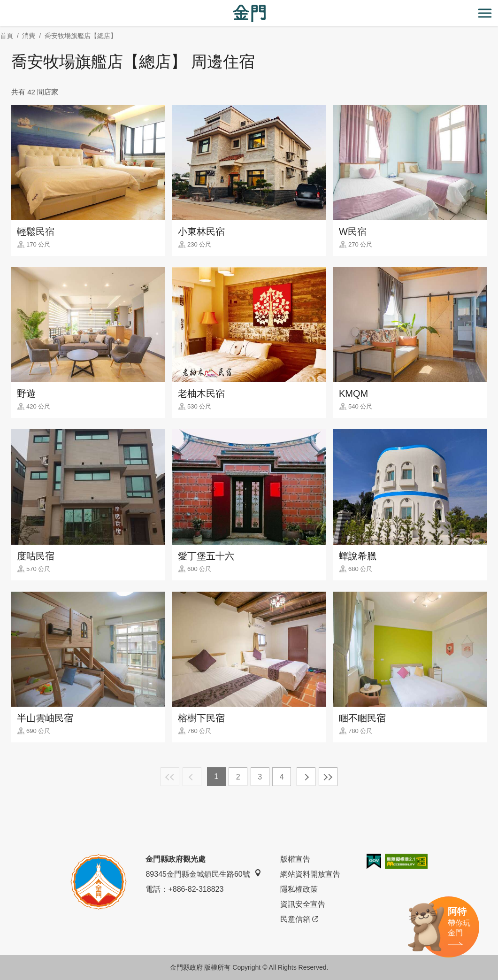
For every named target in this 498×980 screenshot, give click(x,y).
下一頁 (306, 777)
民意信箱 (299, 919)
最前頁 (170, 777)
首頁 (7, 36)
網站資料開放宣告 (310, 874)
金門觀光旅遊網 (249, 13)
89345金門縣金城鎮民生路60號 (203, 874)
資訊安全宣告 (303, 904)
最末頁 (328, 777)
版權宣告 (295, 859)
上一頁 (192, 777)
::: (3, 5)
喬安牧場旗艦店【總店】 (81, 36)
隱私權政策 (299, 889)
